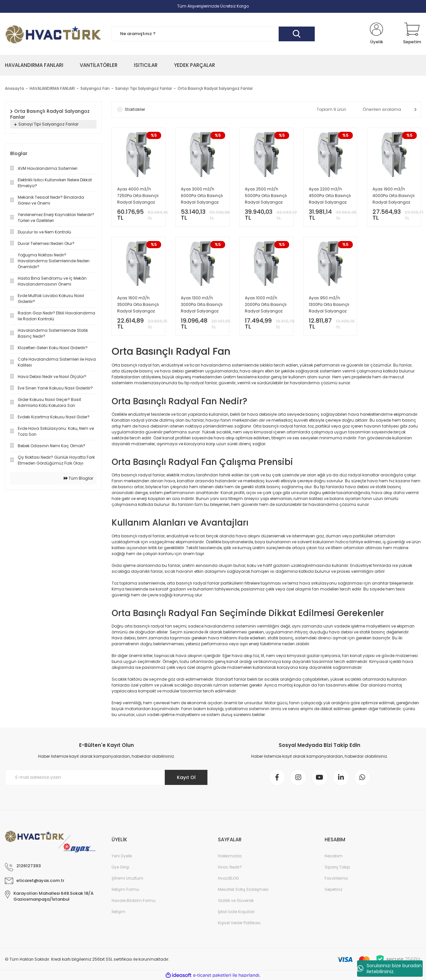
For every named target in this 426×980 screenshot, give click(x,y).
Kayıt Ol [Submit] (186, 777)
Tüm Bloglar (78, 478)
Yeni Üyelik (122, 856)
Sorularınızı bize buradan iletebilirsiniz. (389, 969)
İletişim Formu (125, 889)
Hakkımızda (230, 856)
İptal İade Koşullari (236, 912)
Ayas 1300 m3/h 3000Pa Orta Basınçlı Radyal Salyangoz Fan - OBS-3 (202, 305)
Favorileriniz (336, 878)
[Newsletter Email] (106, 777)
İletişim (118, 912)
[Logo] (53, 34)
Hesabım (334, 856)
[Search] (213, 34)
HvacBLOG (228, 878)
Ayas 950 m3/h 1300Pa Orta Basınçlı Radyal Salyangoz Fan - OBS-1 (329, 305)
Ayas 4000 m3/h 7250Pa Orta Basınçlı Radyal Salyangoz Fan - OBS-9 (138, 196)
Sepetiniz (333, 889)
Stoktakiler (135, 109)
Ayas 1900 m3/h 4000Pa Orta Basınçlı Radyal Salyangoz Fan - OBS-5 (394, 196)
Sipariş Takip (337, 867)
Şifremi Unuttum (128, 878)
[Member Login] (376, 34)
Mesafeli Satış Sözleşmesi (243, 889)
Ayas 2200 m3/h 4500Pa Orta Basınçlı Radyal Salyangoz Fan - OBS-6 (330, 196)
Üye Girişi (120, 867)
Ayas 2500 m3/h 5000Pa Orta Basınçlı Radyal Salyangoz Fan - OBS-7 (266, 196)
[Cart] (412, 34)
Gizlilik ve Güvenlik (236, 900)
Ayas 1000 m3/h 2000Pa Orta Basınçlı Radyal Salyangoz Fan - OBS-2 (266, 305)
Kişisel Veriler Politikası (239, 923)
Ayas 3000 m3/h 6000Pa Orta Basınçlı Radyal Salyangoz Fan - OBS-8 (202, 196)
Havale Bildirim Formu (134, 900)
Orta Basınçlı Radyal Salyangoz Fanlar (215, 88)
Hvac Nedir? (230, 867)
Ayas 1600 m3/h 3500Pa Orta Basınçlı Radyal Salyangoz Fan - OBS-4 (138, 305)
